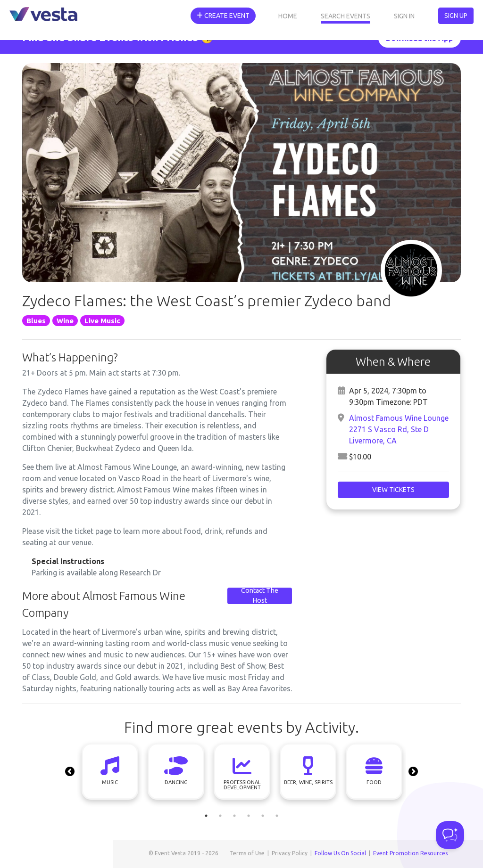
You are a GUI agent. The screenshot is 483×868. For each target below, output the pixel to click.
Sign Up (456, 16)
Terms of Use (247, 853)
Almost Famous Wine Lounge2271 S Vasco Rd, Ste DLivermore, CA (399, 429)
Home (288, 16)
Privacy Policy (290, 853)
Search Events (346, 16)
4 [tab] (249, 816)
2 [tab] (220, 816)
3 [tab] (234, 816)
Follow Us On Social (340, 853)
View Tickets (393, 490)
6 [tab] (277, 816)
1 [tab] (206, 816)
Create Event (223, 16)
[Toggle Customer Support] (450, 835)
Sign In (404, 16)
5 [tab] (263, 816)
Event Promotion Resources (410, 853)
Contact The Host (260, 596)
